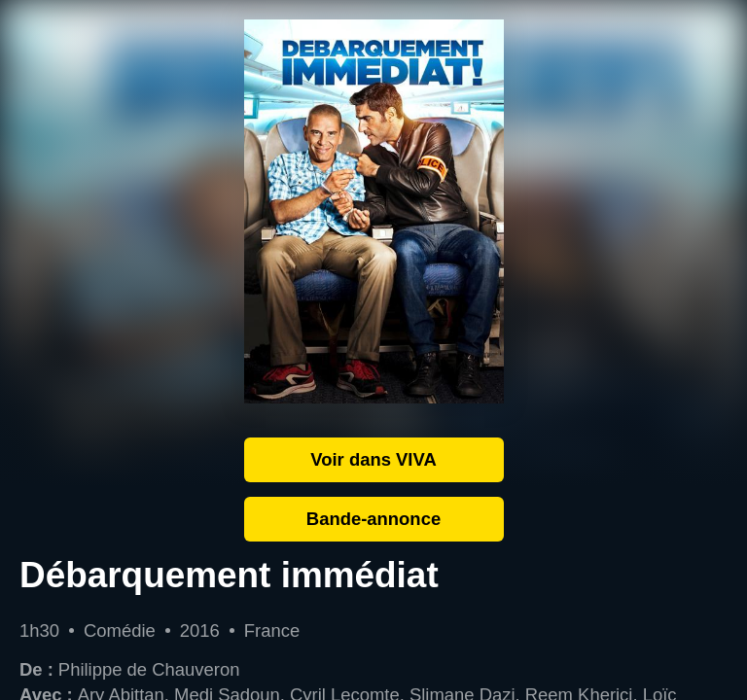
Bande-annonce (373, 519)
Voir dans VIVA (373, 459)
